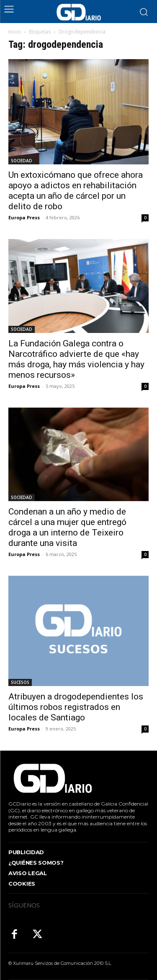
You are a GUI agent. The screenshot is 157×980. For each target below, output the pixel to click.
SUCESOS (20, 682)
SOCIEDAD (22, 161)
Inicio (15, 32)
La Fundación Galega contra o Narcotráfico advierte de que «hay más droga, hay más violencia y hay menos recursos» (76, 359)
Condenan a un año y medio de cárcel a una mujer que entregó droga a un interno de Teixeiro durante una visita (67, 527)
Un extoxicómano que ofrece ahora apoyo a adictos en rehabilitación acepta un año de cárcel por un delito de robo (76, 191)
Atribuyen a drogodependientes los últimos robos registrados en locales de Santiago (76, 707)
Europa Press (24, 217)
